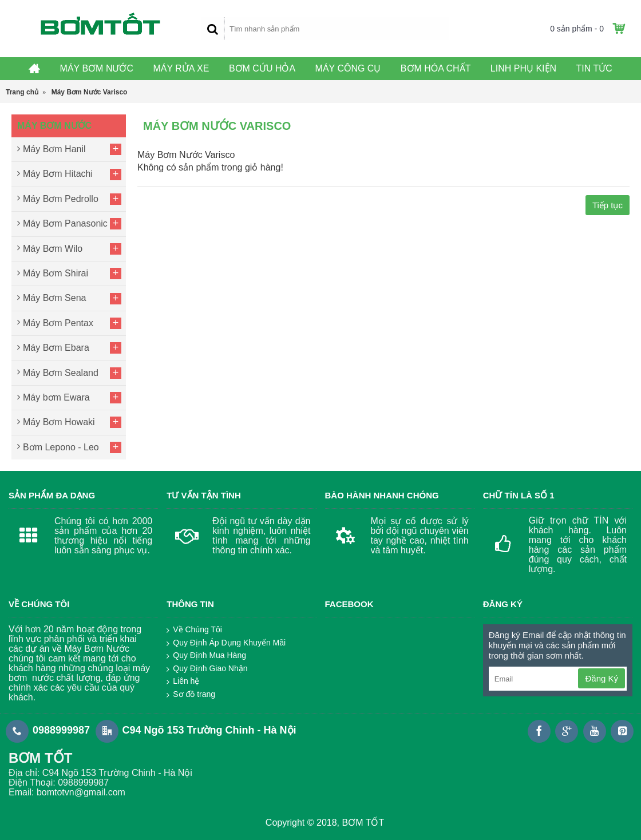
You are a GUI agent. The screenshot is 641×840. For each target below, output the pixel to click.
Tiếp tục (608, 205)
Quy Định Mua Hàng (206, 656)
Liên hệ (183, 681)
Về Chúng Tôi (194, 630)
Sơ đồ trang (191, 695)
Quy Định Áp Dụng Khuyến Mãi (226, 643)
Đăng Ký (602, 678)
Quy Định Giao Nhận (207, 669)
